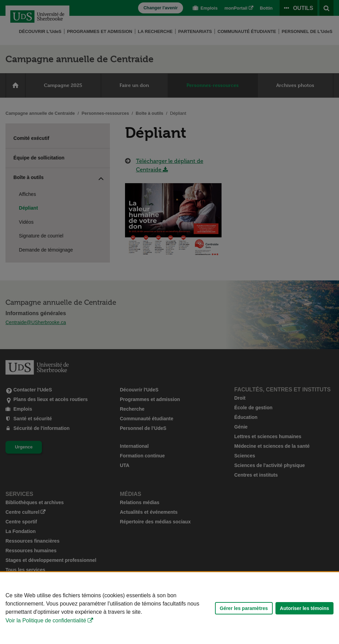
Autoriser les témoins (304, 608)
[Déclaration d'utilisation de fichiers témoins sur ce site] (169, 608)
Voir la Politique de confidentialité (46, 620)
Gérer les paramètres (244, 608)
